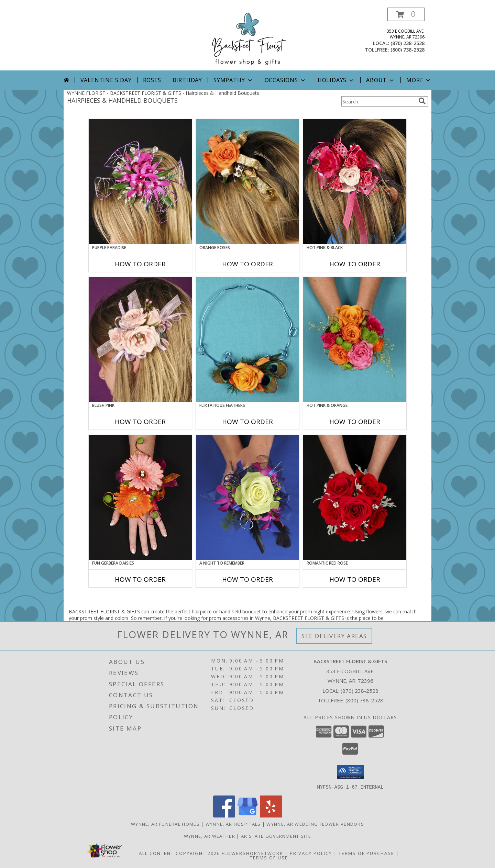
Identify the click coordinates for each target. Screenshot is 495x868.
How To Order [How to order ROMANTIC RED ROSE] (355, 579)
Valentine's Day (106, 80)
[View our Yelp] (271, 815)
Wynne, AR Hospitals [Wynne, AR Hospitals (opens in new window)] (233, 824)
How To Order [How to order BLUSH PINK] (140, 422)
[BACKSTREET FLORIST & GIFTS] (247, 39)
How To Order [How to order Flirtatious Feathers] (247, 422)
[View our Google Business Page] (247, 815)
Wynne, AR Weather (210, 836)
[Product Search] (378, 101)
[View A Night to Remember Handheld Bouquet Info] (247, 497)
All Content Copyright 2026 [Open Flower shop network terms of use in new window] (179, 853)
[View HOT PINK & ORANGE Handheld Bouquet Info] (355, 340)
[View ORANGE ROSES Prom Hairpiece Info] (247, 182)
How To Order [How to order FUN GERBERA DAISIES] (140, 579)
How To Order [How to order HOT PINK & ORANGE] (355, 422)
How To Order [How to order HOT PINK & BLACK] (355, 264)
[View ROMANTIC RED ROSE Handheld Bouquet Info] (355, 497)
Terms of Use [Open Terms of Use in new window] (269, 857)
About (381, 80)
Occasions (285, 80)
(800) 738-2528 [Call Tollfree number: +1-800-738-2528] (364, 700)
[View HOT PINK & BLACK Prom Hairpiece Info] (355, 182)
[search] (422, 101)
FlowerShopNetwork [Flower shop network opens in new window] (252, 853)
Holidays (336, 80)
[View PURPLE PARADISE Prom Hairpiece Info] (140, 182)
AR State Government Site (276, 836)
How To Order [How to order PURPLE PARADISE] (140, 264)
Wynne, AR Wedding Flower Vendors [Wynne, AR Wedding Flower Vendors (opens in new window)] (315, 824)
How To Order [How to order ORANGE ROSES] (247, 264)
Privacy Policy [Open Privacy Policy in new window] (311, 853)
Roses (152, 80)
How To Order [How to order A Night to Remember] (247, 579)
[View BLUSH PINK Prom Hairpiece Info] (140, 340)
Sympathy (233, 80)
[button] (406, 14)
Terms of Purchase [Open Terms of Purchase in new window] (366, 853)
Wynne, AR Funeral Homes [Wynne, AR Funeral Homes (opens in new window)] (165, 824)
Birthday (187, 80)
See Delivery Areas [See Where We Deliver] (334, 636)
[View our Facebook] (224, 815)
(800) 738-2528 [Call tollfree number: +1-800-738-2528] (408, 50)
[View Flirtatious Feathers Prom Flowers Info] (247, 340)
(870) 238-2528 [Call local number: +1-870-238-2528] (408, 43)
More (419, 80)
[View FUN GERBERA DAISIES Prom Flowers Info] (140, 497)
